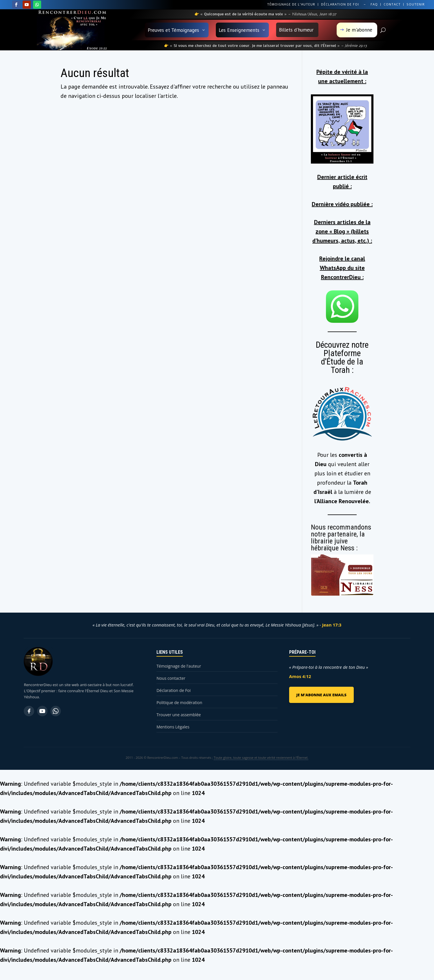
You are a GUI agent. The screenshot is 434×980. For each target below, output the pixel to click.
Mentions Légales (173, 727)
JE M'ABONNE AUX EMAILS (321, 695)
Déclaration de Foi (174, 690)
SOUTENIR (416, 4)
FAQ (374, 4)
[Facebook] (29, 711)
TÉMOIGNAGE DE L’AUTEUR (291, 4)
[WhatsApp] (56, 711)
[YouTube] (42, 711)
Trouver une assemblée (179, 715)
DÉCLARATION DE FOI (340, 4)
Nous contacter (171, 678)
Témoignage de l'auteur (179, 666)
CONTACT (392, 4)
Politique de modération (179, 703)
